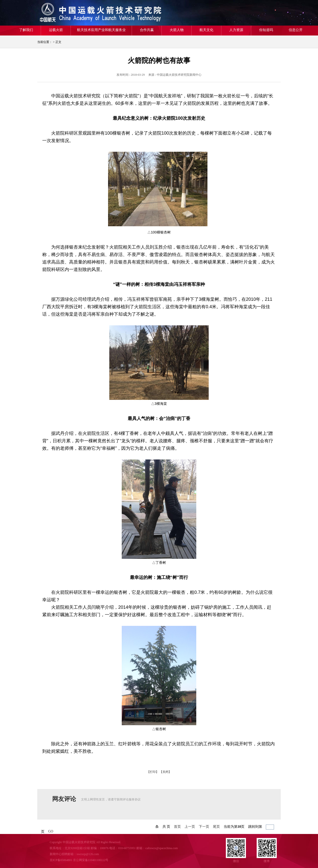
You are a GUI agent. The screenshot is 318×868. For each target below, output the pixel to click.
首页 (177, 827)
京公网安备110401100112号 (91, 860)
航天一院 (73, 13)
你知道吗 (266, 30)
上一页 (190, 827)
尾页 (216, 827)
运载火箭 (56, 30)
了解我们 (26, 30)
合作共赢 (147, 30)
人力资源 (236, 30)
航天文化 (206, 30)
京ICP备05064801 (61, 860)
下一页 (204, 827)
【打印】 (153, 772)
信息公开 (296, 30)
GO (51, 831)
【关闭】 (165, 772)
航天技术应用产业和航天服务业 (101, 30)
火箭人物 (177, 30)
